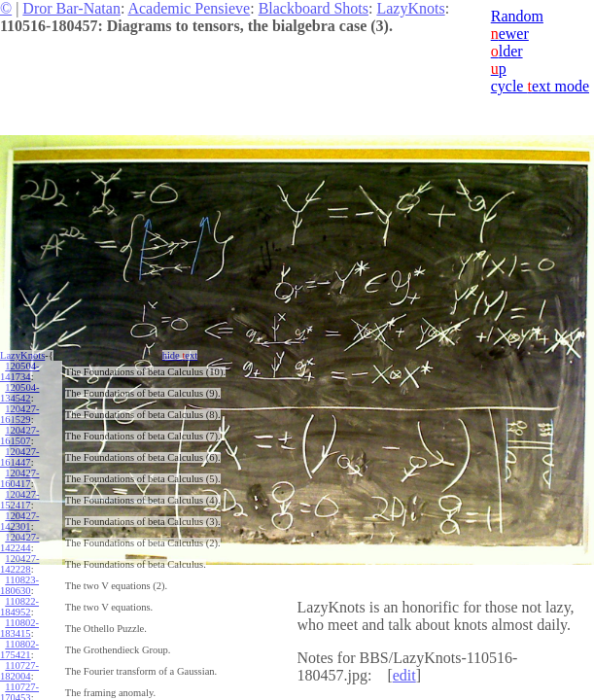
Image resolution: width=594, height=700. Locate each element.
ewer (510, 34)
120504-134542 (19, 393)
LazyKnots (410, 8)
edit (404, 675)
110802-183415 (19, 628)
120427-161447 (19, 457)
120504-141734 (19, 371)
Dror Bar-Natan (71, 8)
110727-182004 (19, 671)
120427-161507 (19, 436)
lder (507, 51)
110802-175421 (19, 649)
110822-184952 (19, 607)
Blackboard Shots (314, 8)
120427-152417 (19, 500)
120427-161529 (19, 414)
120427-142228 (19, 564)
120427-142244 (19, 542)
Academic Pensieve (189, 8)
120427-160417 (19, 478)
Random (517, 16)
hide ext (180, 355)
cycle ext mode (540, 86)
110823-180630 (19, 585)
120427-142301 (19, 521)
